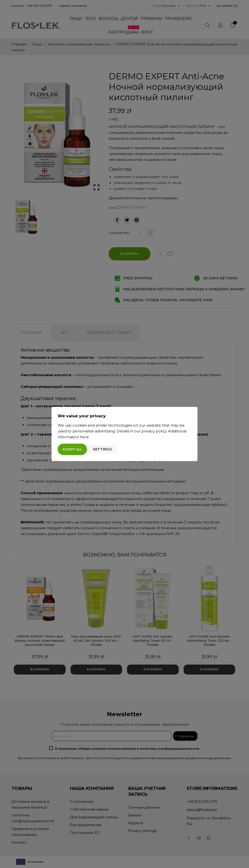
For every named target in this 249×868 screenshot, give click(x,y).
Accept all (72, 449)
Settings (102, 449)
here (84, 437)
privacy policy (154, 431)
